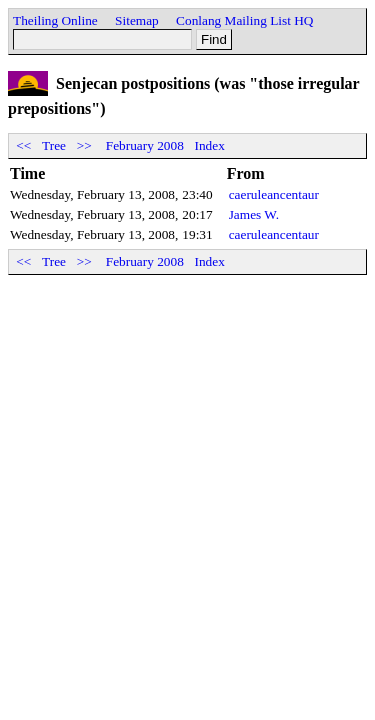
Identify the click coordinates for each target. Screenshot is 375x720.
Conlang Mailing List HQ (244, 20)
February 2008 (145, 145)
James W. (254, 214)
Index (210, 145)
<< (24, 145)
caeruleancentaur (274, 194)
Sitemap (137, 20)
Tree (54, 145)
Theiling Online (55, 20)
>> (84, 145)
